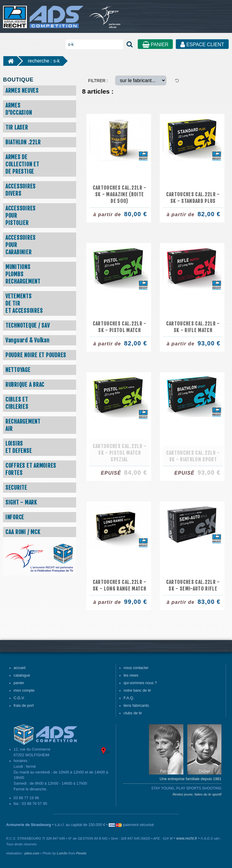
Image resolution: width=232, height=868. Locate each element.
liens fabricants (136, 706)
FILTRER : (98, 81)
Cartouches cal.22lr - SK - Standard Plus (193, 198)
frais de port (24, 706)
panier (19, 683)
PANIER (155, 45)
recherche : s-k (44, 61)
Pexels (81, 853)
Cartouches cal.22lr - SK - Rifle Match (193, 327)
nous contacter (136, 668)
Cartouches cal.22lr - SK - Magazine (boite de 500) (120, 194)
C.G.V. (19, 698)
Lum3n (62, 853)
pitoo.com (32, 853)
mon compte (24, 690)
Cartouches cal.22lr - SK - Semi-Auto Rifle (193, 585)
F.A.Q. (129, 698)
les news (131, 675)
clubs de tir (133, 713)
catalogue (22, 675)
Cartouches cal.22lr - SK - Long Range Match (120, 585)
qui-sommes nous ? (140, 683)
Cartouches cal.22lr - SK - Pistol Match (120, 327)
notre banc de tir (137, 690)
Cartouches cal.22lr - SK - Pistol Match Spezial (120, 453)
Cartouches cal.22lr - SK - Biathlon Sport (193, 456)
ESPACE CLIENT (202, 45)
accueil (19, 668)
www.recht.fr (187, 838)
